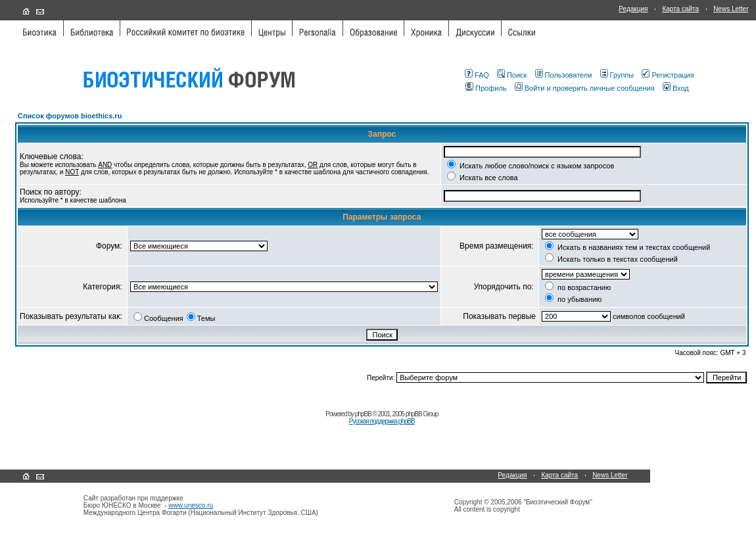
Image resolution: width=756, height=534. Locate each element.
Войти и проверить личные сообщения (585, 88)
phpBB (363, 414)
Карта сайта (680, 9)
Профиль (486, 88)
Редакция (633, 9)
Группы (617, 75)
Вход (676, 88)
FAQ (477, 75)
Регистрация (668, 75)
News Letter (731, 9)
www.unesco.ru (191, 505)
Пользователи (564, 75)
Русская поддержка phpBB (382, 421)
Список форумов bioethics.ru (70, 116)
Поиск (512, 75)
